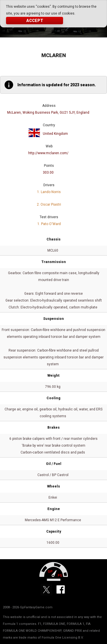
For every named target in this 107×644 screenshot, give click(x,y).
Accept (35, 21)
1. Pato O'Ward (49, 224)
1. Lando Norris (49, 192)
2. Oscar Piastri (49, 204)
